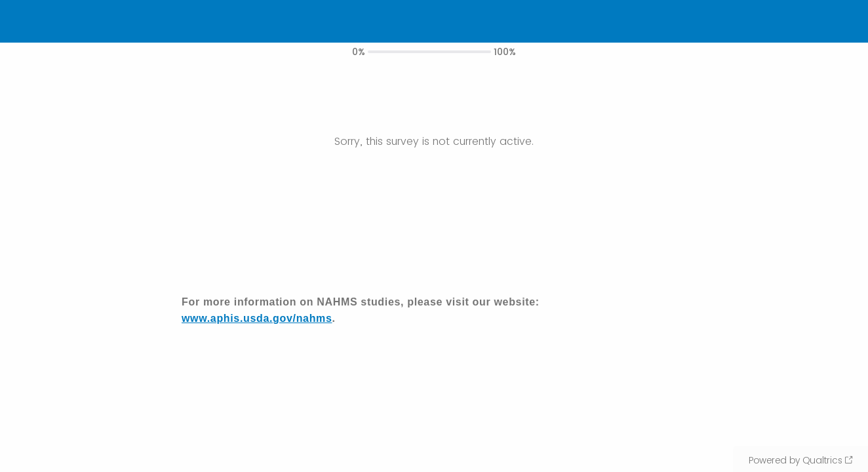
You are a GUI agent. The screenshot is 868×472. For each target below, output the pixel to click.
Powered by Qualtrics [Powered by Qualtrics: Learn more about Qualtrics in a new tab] (796, 460)
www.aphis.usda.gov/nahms (257, 318)
